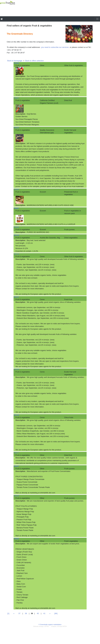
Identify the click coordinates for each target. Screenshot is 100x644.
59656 (17, 496)
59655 (17, 539)
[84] (56, 613)
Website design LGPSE (41, 626)
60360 (17, 63)
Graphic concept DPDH (59, 626)
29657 (17, 98)
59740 (17, 235)
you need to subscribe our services (55, 47)
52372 (17, 128)
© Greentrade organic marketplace (50, 624)
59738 (17, 254)
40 (38, 613)
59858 (17, 227)
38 (26, 613)
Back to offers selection (35, 61)
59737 (17, 297)
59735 (17, 415)
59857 (17, 208)
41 (44, 613)
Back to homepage (15, 61)
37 (19, 613)
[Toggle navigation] (97, 19)
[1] (8, 613)
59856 (17, 190)
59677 (17, 453)
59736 (17, 370)
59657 (17, 466)
